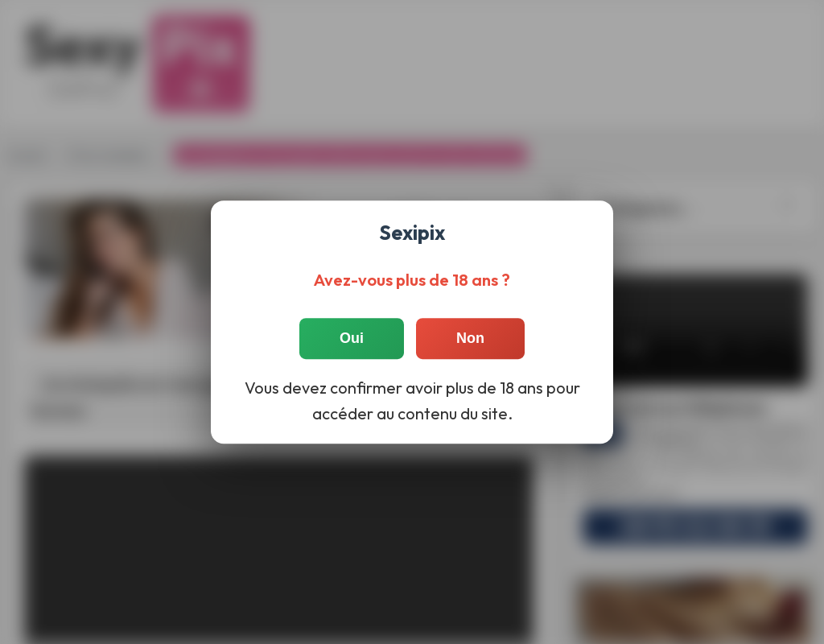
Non (470, 338)
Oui (352, 338)
